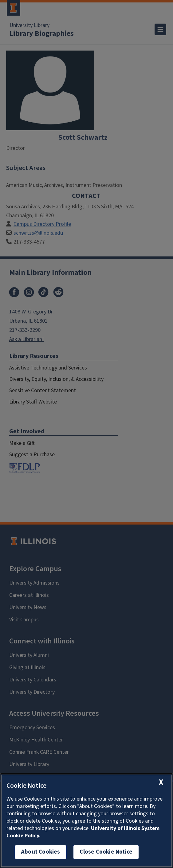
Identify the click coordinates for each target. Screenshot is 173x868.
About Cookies (41, 852)
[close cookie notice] (161, 782)
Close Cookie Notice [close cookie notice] (106, 852)
